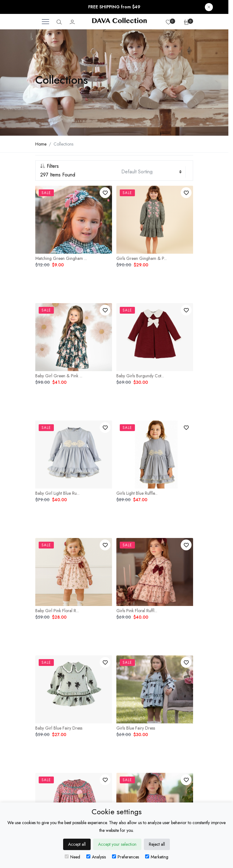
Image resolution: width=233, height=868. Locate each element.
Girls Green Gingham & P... (142, 258)
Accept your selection (117, 844)
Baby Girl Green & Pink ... (59, 376)
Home (41, 144)
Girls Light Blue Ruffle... (137, 493)
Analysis (96, 857)
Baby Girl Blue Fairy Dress (59, 728)
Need (72, 857)
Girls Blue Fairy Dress (136, 728)
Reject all (157, 844)
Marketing (157, 857)
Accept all (77, 844)
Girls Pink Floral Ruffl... (137, 611)
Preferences (125, 857)
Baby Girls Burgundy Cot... (140, 376)
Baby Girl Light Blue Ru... (57, 493)
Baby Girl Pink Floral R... (57, 611)
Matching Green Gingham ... (61, 258)
